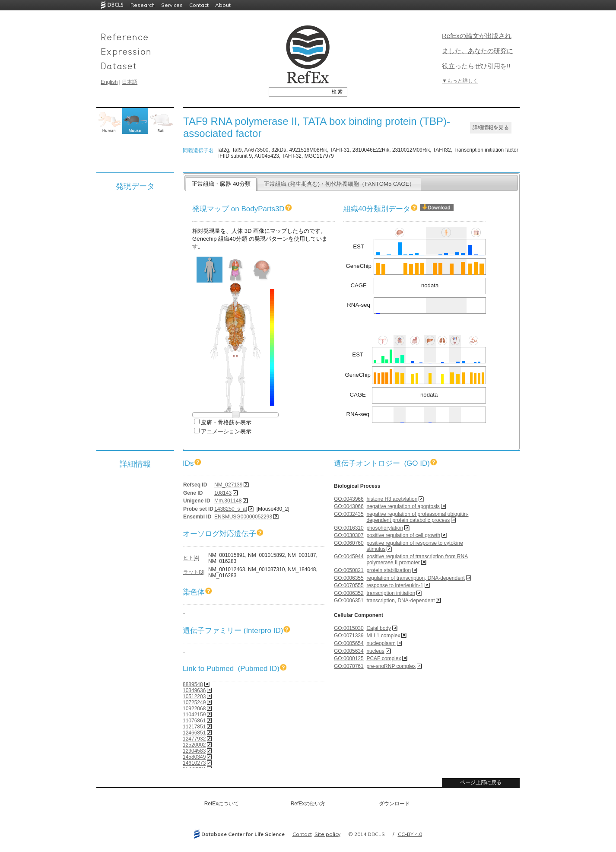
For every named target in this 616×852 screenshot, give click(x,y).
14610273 (194, 763)
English (109, 82)
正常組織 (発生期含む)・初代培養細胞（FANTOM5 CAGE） (340, 184)
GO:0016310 (349, 528)
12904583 (194, 751)
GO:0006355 (349, 578)
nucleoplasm (381, 643)
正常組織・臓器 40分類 (221, 184)
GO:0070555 (349, 585)
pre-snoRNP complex (391, 666)
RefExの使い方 (308, 804)
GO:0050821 (349, 570)
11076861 (194, 721)
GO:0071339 (349, 636)
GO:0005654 (349, 643)
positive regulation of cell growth (403, 535)
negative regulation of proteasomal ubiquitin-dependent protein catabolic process (417, 517)
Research (143, 5)
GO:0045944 (349, 556)
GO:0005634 (349, 651)
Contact (199, 5)
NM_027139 (228, 485)
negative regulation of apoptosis (403, 506)
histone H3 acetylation (392, 499)
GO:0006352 (349, 593)
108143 (223, 493)
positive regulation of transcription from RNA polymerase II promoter (417, 560)
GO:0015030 (349, 628)
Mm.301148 (228, 501)
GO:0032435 (349, 514)
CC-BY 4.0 (410, 834)
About (223, 5)
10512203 (194, 696)
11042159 (194, 715)
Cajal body (379, 628)
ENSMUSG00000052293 (243, 517)
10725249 (194, 703)
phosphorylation (385, 528)
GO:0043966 (349, 499)
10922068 (194, 709)
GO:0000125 (349, 658)
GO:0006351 (349, 601)
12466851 (194, 733)
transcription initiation (391, 593)
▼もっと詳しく (460, 81)
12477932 (194, 739)
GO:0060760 (349, 543)
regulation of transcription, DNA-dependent (415, 578)
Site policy (327, 834)
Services (172, 5)
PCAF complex (384, 658)
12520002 (194, 745)
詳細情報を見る (491, 127)
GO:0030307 (349, 535)
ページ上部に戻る (481, 782)
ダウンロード (394, 804)
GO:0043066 (349, 506)
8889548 (193, 684)
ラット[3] (194, 572)
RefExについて (222, 804)
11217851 (194, 727)
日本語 (130, 82)
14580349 (194, 757)
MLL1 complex (383, 636)
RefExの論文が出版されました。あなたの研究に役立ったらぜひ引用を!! (478, 51)
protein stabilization (389, 570)
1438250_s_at (231, 509)
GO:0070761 (349, 666)
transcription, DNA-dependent (400, 601)
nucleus (375, 651)
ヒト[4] (191, 558)
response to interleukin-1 (395, 585)
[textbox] (298, 92)
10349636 (194, 690)
